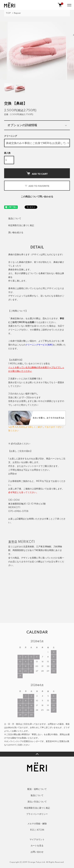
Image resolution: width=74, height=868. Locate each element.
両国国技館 (18, 550)
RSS (32, 830)
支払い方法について (37, 802)
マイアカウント (37, 840)
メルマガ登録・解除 (37, 824)
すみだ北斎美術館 (25, 547)
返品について (15, 219)
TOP (8, 13)
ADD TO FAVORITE (37, 186)
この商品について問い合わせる (37, 197)
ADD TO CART (37, 173)
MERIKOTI (26, 542)
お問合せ (13, 474)
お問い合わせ (37, 852)
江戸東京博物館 (44, 547)
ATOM (40, 830)
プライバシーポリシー (37, 814)
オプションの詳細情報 (22, 125)
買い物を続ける (16, 233)
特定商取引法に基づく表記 (21, 225)
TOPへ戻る (37, 754)
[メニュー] (69, 5)
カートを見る (37, 846)
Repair (17, 13)
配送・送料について (37, 789)
